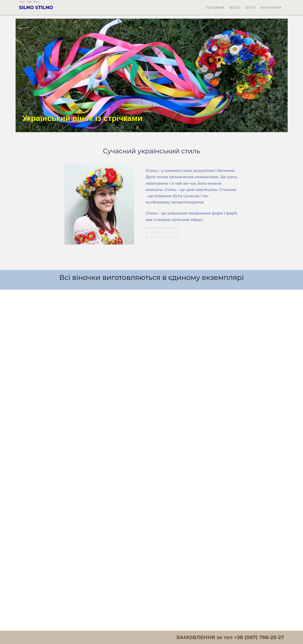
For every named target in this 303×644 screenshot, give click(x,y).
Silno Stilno (36, 7)
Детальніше (162, 236)
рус (22, 2)
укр (29, 2)
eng (36, 2)
